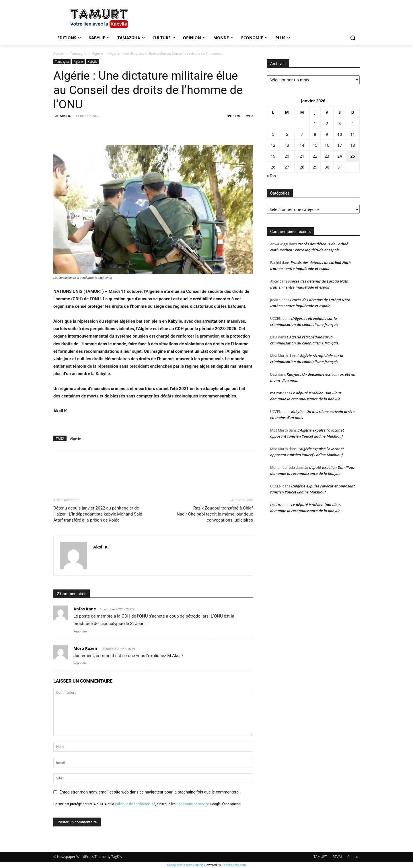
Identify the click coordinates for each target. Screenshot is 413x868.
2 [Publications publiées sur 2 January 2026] (327, 123)
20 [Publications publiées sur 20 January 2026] (287, 156)
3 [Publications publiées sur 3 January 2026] (340, 123)
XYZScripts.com (235, 865)
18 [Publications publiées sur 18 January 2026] (353, 145)
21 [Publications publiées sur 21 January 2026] (302, 156)
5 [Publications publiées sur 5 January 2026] (273, 134)
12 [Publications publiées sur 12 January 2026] (273, 145)
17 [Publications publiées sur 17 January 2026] (340, 145)
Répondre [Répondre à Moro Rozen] (80, 663)
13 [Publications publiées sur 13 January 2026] (287, 145)
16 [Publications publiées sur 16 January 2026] (327, 145)
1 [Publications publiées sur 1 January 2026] (315, 123)
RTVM (337, 857)
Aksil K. (65, 116)
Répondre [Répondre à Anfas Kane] (80, 631)
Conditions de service (193, 804)
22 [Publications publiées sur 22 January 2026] (315, 156)
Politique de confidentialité (135, 804)
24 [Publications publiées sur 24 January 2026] (340, 156)
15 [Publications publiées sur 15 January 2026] (315, 145)
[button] (353, 38)
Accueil (59, 53)
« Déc (272, 176)
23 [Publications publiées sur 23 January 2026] (327, 156)
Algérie (98, 53)
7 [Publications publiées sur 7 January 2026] (302, 134)
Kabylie (92, 62)
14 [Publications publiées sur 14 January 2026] (302, 145)
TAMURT (320, 857)
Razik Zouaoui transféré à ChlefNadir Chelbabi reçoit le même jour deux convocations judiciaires (215, 514)
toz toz (276, 393)
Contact (353, 857)
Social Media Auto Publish (186, 865)
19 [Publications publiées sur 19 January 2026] (273, 156)
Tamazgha (78, 53)
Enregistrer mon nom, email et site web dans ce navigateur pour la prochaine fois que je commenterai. (150, 792)
